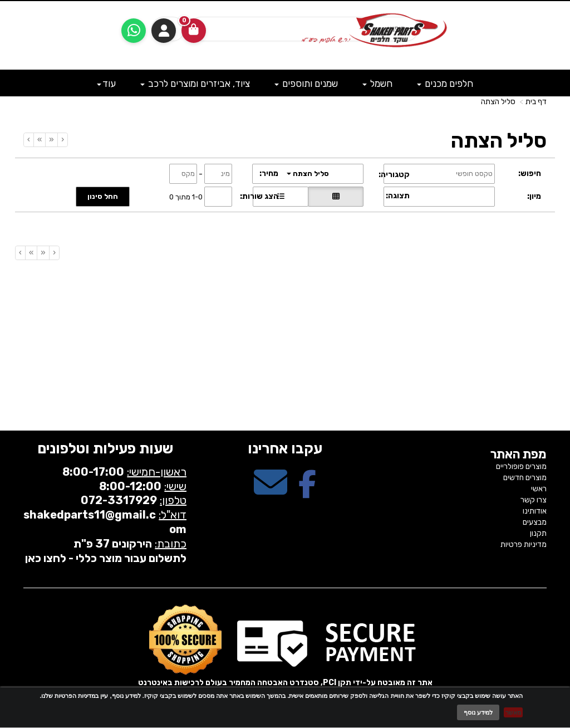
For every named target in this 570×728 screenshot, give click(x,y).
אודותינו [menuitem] (535, 511)
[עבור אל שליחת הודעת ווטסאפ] (134, 31)
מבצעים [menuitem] (535, 522)
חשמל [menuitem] (377, 84)
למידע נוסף (478, 712)
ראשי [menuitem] (539, 489)
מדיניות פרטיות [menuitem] (524, 544)
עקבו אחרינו (285, 449)
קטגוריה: (394, 175)
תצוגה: (398, 196)
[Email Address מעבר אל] (271, 492)
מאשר (513, 712)
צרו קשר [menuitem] (534, 500)
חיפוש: (530, 174)
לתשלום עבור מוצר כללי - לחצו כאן (106, 558)
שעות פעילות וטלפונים (105, 449)
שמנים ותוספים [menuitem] (306, 84)
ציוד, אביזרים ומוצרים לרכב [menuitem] (195, 84)
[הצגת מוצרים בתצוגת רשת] (336, 197)
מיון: (534, 196)
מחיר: (269, 174)
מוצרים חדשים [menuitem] (525, 478)
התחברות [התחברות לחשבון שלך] (164, 31)
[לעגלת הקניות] (194, 31)
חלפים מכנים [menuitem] (445, 84)
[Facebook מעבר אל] (307, 492)
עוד (106, 84)
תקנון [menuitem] (538, 533)
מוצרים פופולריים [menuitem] (521, 466)
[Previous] (51, 140)
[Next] (39, 140)
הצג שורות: (259, 196)
